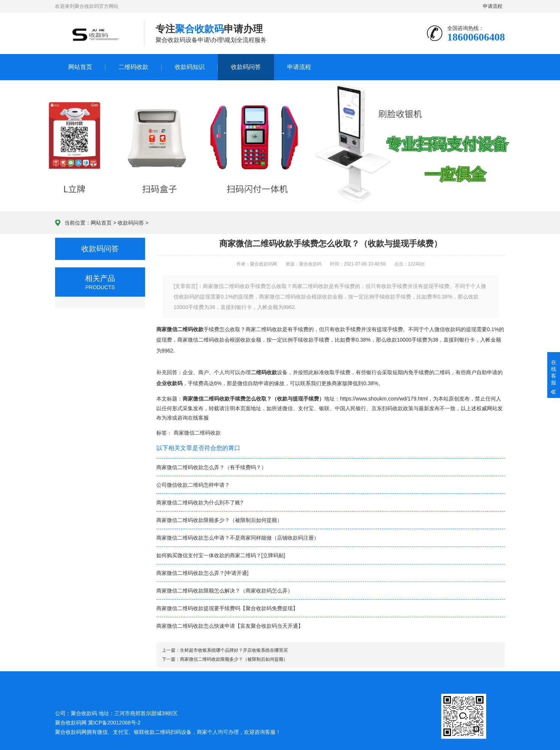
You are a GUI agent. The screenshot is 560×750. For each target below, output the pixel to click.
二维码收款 (133, 67)
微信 (287, 408)
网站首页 (80, 67)
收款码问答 (246, 67)
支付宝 (306, 408)
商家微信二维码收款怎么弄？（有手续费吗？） (211, 467)
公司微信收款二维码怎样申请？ (193, 485)
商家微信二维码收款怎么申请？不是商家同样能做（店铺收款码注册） (238, 538)
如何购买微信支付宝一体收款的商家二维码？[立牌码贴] (221, 555)
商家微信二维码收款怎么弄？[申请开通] (202, 573)
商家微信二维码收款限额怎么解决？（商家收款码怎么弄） (225, 591)
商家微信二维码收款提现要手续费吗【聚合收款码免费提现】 (227, 608)
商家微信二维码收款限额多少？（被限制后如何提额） (219, 520)
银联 (324, 408)
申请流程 (493, 6)
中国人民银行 (350, 408)
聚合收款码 (68, 732)
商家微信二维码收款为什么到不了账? (200, 502)
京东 (377, 408)
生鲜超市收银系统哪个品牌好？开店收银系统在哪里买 (234, 650)
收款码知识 (190, 67)
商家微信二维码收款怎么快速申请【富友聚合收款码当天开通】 (230, 626)
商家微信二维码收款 (197, 433)
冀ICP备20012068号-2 (114, 723)
